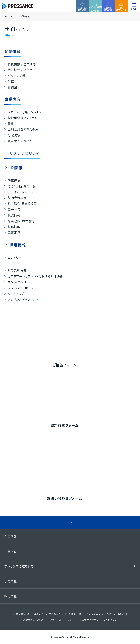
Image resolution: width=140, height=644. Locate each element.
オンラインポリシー (21, 282)
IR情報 (16, 168)
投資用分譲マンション (23, 118)
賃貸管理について (20, 141)
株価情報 (14, 227)
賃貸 (11, 123)
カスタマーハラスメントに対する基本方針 (36, 276)
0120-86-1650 (75, 472)
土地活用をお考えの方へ (25, 129)
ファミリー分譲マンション (25, 112)
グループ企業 (17, 75)
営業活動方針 (17, 270)
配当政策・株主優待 (21, 221)
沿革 (11, 81)
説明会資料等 (17, 198)
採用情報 (18, 245)
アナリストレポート (20, 192)
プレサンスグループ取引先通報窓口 (107, 614)
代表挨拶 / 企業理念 (22, 64)
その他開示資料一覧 (22, 186)
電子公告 (14, 209)
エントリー (15, 257)
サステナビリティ (25, 153)
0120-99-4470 (75, 334)
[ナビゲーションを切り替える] (134, 6)
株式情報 (14, 215)
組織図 (12, 87)
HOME (8, 17)
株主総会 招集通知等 (22, 203)
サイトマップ (16, 294)
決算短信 (14, 180)
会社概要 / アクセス (21, 70)
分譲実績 (14, 135)
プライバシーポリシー (22, 288)
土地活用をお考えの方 (108, 9)
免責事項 (14, 232)
